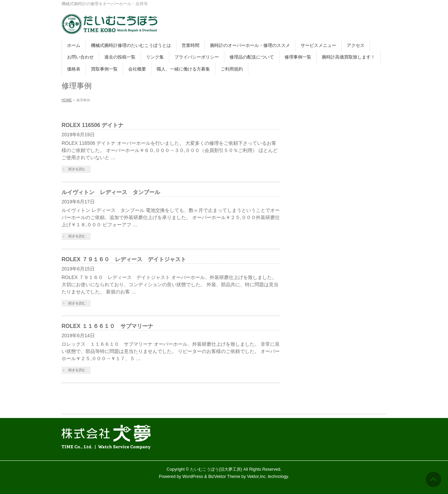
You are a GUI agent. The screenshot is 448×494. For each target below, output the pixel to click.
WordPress (193, 477)
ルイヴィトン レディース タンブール (111, 192)
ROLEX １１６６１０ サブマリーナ (107, 326)
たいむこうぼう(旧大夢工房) (216, 469)
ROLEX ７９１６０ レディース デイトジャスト (124, 259)
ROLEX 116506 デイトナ (93, 125)
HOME (67, 100)
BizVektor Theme (224, 477)
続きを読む (77, 169)
